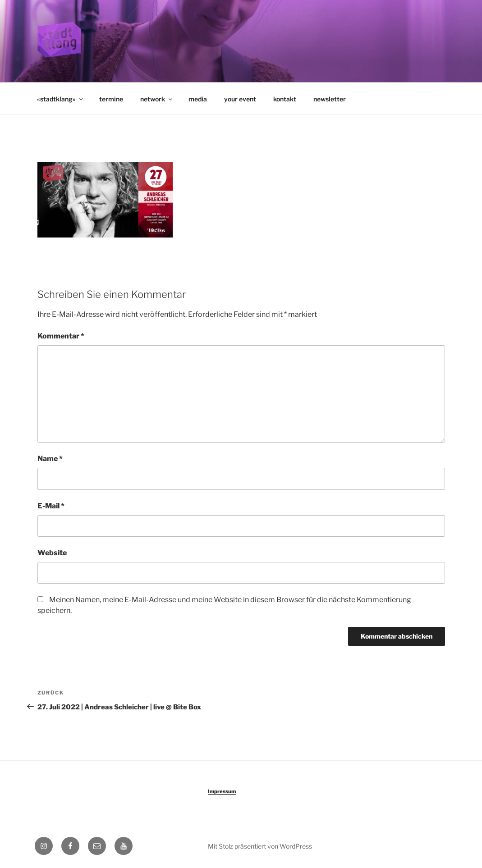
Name (50, 459)
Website (52, 553)
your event (240, 99)
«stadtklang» (61, 99)
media (198, 99)
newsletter (330, 99)
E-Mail (51, 506)
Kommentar (61, 336)
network (157, 99)
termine (111, 99)
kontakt (285, 99)
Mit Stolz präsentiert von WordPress (260, 846)
